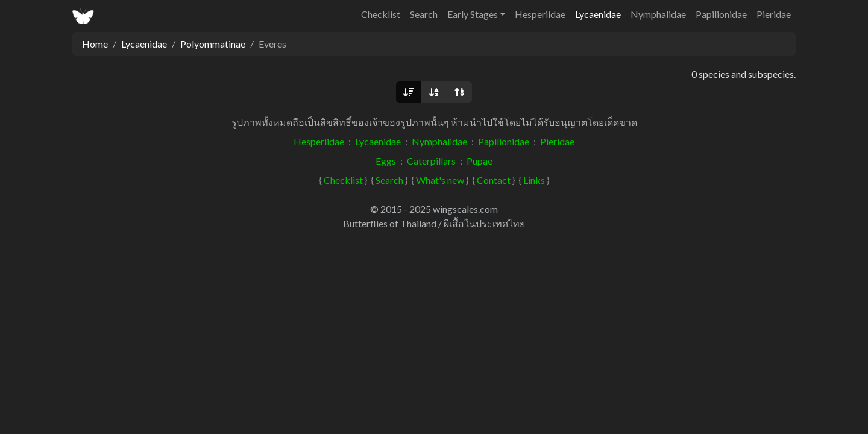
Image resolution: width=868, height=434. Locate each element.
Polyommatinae (213, 44)
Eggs (386, 161)
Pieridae (774, 14)
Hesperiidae (540, 14)
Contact (494, 180)
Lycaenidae (598, 14)
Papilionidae (721, 14)
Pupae (480, 161)
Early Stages (473, 14)
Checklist (381, 14)
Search (424, 14)
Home (95, 44)
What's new (440, 180)
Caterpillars (431, 161)
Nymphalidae (658, 14)
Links (534, 180)
